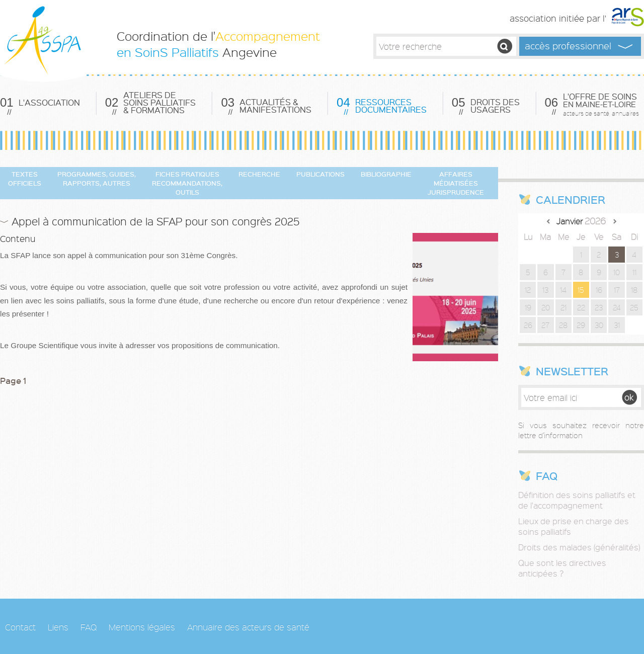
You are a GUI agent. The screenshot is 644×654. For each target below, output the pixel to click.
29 (581, 325)
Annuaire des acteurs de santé (248, 627)
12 (528, 290)
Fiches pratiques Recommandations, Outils (187, 183)
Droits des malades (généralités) (579, 547)
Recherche (259, 174)
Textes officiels (25, 178)
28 (563, 325)
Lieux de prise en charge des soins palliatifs (574, 526)
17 (617, 290)
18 (634, 290)
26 (528, 325)
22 (581, 307)
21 (563, 307)
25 (634, 307)
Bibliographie (386, 174)
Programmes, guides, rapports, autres (97, 178)
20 (546, 307)
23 (599, 307)
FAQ (89, 627)
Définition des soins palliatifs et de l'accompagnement (577, 500)
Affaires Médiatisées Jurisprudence (456, 183)
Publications (320, 174)
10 (617, 272)
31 (617, 325)
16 (599, 290)
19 (528, 307)
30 (599, 325)
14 (563, 290)
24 (617, 307)
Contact (20, 627)
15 (581, 290)
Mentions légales (142, 627)
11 (634, 272)
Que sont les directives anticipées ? (562, 568)
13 (545, 290)
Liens (58, 627)
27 (545, 325)
